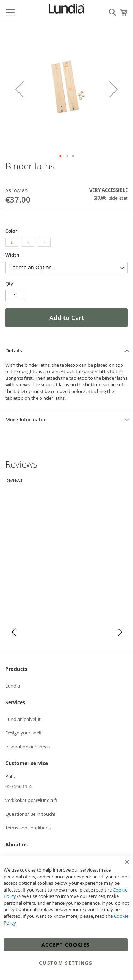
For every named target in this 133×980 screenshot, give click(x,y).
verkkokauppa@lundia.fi (31, 800)
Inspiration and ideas (27, 747)
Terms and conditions (28, 828)
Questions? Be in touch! (30, 814)
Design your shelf (23, 733)
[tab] (66, 351)
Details (14, 351)
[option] (12, 242)
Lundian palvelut (23, 719)
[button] (20, 89)
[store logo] (67, 9)
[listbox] (66, 243)
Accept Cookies (66, 945)
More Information (27, 419)
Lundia (13, 686)
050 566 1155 (19, 786)
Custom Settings (66, 963)
